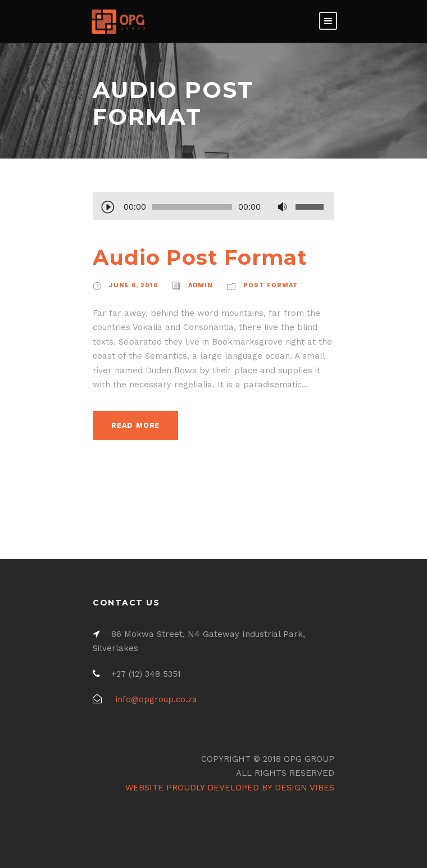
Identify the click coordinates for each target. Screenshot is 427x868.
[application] (213, 208)
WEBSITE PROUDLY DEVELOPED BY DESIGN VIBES (230, 788)
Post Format (271, 285)
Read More (135, 425)
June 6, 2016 (133, 285)
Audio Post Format (200, 257)
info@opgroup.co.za (156, 699)
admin (201, 285)
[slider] (192, 207)
